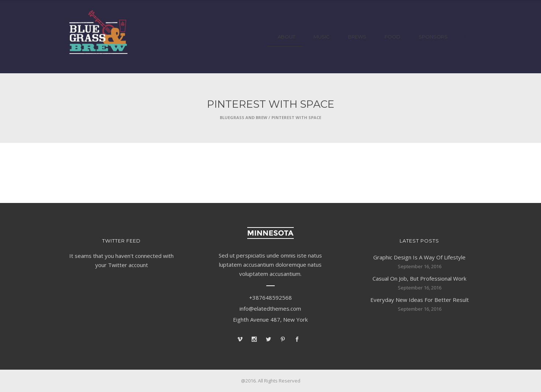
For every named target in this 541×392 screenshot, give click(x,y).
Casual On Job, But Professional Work (419, 278)
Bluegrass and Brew (244, 117)
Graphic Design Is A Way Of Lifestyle (419, 257)
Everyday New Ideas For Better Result (420, 300)
